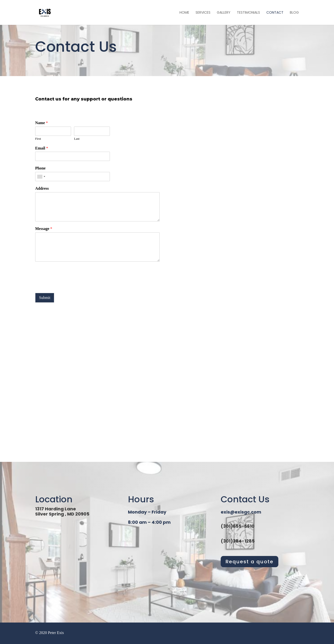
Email (42, 148)
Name (42, 123)
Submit (45, 298)
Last (77, 139)
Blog (294, 13)
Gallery (224, 13)
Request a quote (250, 562)
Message (44, 229)
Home (184, 13)
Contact (275, 13)
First (38, 139)
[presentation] (72, 285)
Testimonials (248, 13)
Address (42, 188)
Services (203, 13)
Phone (40, 168)
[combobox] (41, 177)
